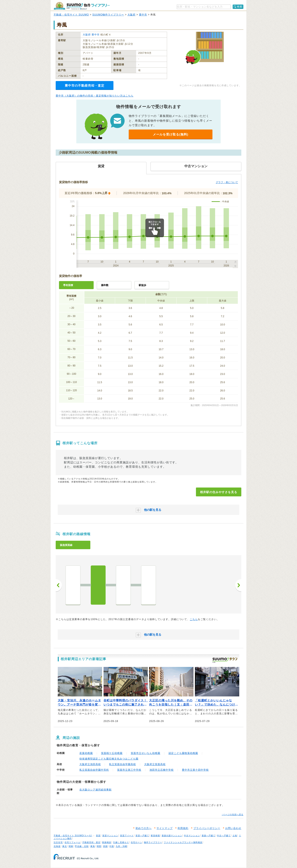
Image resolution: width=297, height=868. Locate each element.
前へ (59, 585)
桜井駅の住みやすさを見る (219, 492)
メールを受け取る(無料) (171, 134)
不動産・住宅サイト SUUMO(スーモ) (73, 836)
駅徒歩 (143, 285)
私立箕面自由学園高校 (123, 764)
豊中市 (143, 15)
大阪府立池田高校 (90, 764)
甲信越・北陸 (82, 846)
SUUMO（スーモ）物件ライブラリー (82, 6)
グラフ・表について (227, 182)
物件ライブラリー (153, 842)
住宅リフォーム (72, 842)
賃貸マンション (110, 836)
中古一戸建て (224, 836)
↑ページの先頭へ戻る (233, 814)
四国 (105, 846)
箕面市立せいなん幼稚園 (146, 753)
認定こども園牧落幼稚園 (183, 753)
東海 (93, 846)
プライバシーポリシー (207, 828)
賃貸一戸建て (142, 836)
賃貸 (98, 836)
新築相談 (107, 842)
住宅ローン (136, 842)
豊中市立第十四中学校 (195, 770)
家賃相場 (155, 836)
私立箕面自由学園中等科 (94, 770)
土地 (235, 836)
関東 (71, 846)
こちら (194, 619)
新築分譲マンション (172, 836)
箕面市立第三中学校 (129, 770)
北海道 (57, 846)
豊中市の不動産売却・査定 (85, 85)
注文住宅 (58, 842)
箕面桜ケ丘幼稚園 (112, 753)
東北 (65, 846)
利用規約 (183, 828)
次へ (238, 585)
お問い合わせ (233, 828)
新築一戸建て (209, 836)
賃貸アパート (127, 836)
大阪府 (131, 15)
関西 (99, 846)
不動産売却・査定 (91, 842)
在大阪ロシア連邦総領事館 (95, 790)
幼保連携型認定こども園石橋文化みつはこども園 (109, 759)
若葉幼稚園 (86, 753)
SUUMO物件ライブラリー (108, 15)
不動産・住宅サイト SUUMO (71, 15)
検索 (240, 7)
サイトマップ (165, 828)
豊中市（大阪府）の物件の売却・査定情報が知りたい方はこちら (95, 96)
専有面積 (68, 285)
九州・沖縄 (121, 846)
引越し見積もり (121, 842)
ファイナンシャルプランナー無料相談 (183, 842)
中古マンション (192, 836)
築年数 (105, 285)
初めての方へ (144, 828)
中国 (112, 846)
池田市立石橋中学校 (162, 770)
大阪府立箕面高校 (155, 764)
